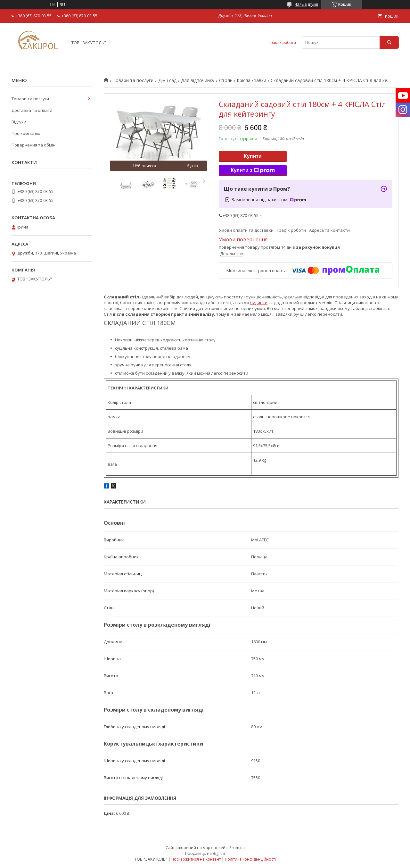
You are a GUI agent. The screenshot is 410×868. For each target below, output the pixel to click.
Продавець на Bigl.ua (205, 853)
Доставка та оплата (32, 110)
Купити (253, 156)
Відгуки (19, 122)
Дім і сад (167, 80)
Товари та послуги (133, 80)
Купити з (253, 171)
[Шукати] (389, 42)
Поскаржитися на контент (196, 859)
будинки (259, 303)
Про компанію (26, 133)
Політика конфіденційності (250, 859)
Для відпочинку (198, 80)
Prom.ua (237, 848)
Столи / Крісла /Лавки (243, 80)
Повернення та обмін (33, 145)
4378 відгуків (306, 4)
